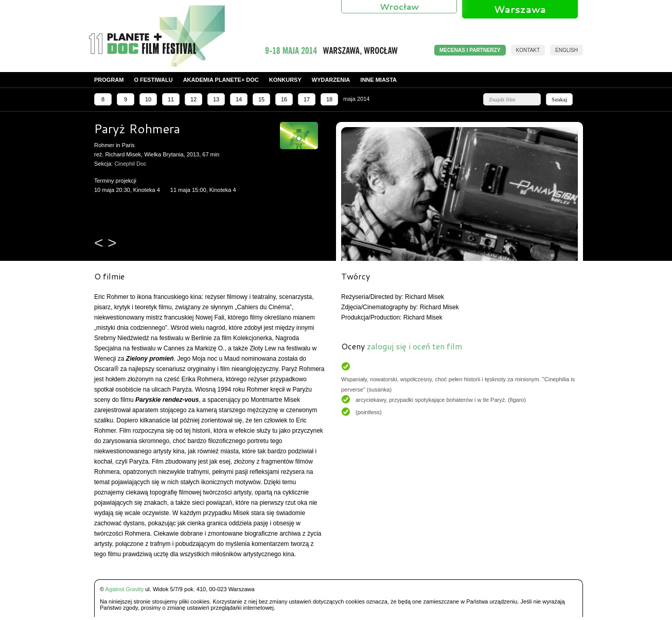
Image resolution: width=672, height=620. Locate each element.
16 (284, 99)
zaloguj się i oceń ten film (414, 346)
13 (216, 99)
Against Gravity (125, 589)
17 (307, 99)
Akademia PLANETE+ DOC (221, 80)
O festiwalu (153, 80)
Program (109, 80)
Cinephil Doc (130, 164)
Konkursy (285, 80)
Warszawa (520, 9)
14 (239, 99)
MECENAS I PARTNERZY (470, 50)
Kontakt (528, 50)
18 (329, 99)
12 (193, 99)
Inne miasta (378, 80)
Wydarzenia (331, 80)
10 (148, 99)
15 (261, 99)
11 (171, 99)
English (567, 50)
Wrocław (399, 6)
